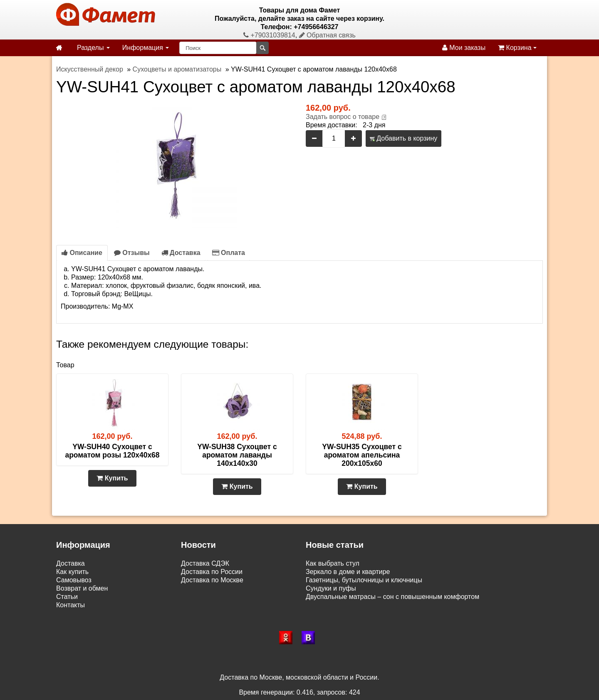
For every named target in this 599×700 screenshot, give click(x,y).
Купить (112, 478)
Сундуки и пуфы (331, 588)
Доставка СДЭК (205, 563)
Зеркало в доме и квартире (348, 572)
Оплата (229, 253)
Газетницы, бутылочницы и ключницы (364, 580)
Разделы (93, 48)
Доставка (181, 253)
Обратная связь (327, 35)
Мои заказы (464, 48)
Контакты (71, 605)
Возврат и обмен (82, 588)
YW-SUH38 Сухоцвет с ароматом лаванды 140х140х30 (237, 455)
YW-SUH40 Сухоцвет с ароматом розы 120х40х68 (112, 451)
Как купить (72, 572)
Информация (146, 48)
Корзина (517, 48)
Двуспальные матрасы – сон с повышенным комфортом (392, 597)
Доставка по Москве (212, 580)
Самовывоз (74, 580)
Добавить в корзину (403, 138)
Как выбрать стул (333, 563)
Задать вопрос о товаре (343, 117)
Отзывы (132, 253)
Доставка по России (212, 572)
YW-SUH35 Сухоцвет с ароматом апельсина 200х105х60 (362, 455)
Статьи (67, 597)
